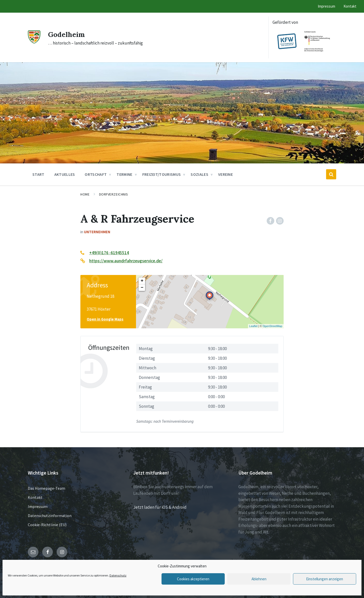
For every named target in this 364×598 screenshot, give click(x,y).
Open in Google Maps (105, 319)
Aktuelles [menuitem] (65, 174)
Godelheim (68, 34)
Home (85, 194)
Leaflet (253, 326)
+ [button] (142, 281)
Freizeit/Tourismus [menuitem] (162, 174)
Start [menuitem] (38, 174)
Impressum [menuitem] (326, 6)
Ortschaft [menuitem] (96, 174)
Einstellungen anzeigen (325, 579)
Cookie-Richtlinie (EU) (47, 525)
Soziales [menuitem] (199, 174)
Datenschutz (118, 575)
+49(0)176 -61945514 (109, 253)
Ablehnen (259, 579)
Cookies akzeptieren (193, 579)
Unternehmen (97, 232)
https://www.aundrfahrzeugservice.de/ (126, 261)
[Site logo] (34, 42)
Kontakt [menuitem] (350, 6)
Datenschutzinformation (50, 516)
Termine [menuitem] (124, 174)
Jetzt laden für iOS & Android (160, 507)
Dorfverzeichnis (114, 194)
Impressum (38, 506)
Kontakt (35, 497)
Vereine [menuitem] (225, 174)
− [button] (142, 288)
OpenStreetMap (272, 326)
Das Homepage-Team (47, 488)
